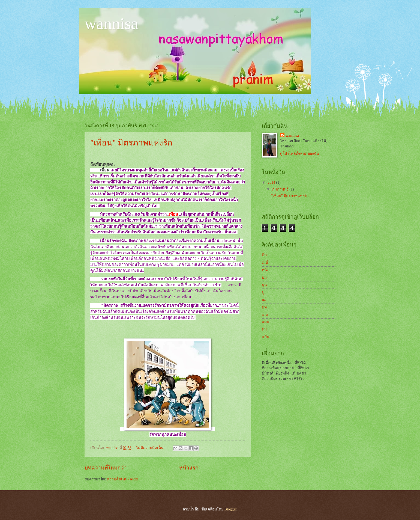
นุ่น (264, 285)
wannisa (111, 23)
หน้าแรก (189, 468)
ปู (263, 292)
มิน (264, 255)
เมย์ (265, 262)
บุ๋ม (264, 277)
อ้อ (264, 300)
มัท (264, 307)
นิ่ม (264, 329)
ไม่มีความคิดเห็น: (151, 448)
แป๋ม (265, 337)
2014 (272, 182)
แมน (265, 322)
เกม (265, 315)
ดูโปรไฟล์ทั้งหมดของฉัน (299, 154)
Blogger (230, 509)
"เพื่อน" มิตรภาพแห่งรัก (131, 143)
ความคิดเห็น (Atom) (123, 479)
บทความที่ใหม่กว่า (106, 468)
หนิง (265, 270)
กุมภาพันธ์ (281, 189)
